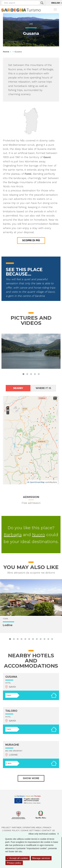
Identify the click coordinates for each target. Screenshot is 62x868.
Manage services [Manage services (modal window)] (41, 858)
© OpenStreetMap (36, 482)
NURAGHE (12, 745)
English (56, 3)
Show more (31, 778)
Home (6, 52)
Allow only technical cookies (45, 834)
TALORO (11, 711)
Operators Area (32, 827)
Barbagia (13, 535)
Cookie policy (11, 830)
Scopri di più (31, 240)
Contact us (48, 830)
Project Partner (11, 827)
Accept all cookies (18, 858)
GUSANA (11, 677)
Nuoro (39, 535)
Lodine (8, 625)
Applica (42, 3)
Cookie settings (30, 830)
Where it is (43, 388)
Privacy (47, 827)
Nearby (18, 388)
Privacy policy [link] (14, 863)
